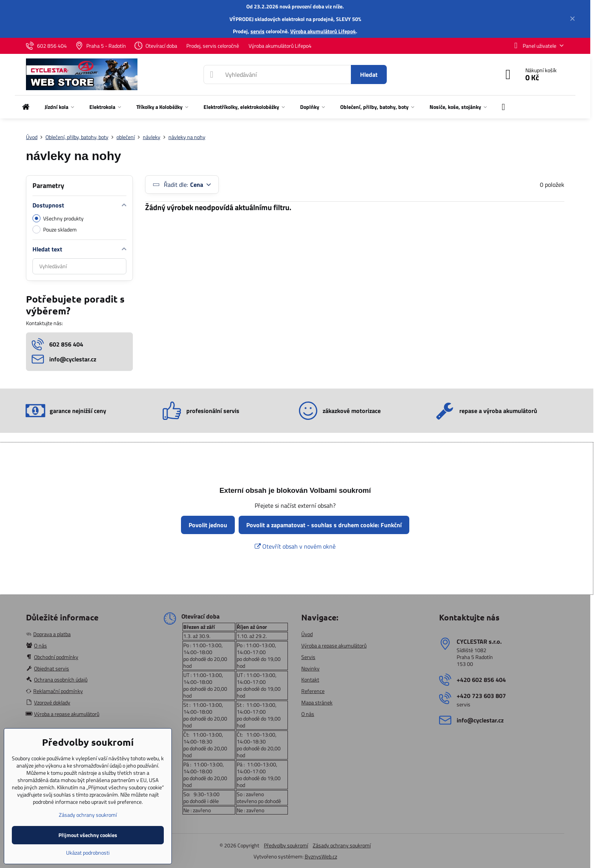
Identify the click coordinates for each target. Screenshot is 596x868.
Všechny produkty (58, 218)
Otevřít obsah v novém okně (295, 546)
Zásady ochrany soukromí (342, 845)
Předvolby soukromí (286, 845)
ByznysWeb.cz (321, 856)
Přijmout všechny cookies (88, 835)
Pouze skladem (55, 229)
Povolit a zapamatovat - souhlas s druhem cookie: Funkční (324, 525)
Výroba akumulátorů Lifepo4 (323, 31)
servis (258, 31)
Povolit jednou (208, 525)
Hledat (369, 74)
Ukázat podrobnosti (88, 853)
